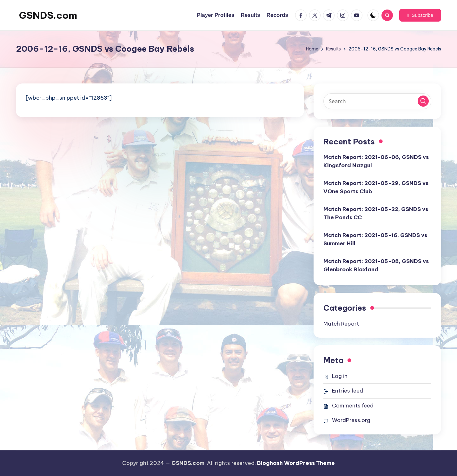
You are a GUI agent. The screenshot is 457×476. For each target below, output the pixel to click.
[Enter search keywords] (377, 101)
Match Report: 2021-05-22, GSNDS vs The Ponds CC (376, 213)
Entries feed (348, 391)
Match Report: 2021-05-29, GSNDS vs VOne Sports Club (376, 187)
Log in (340, 376)
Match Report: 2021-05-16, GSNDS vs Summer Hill (375, 239)
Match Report (341, 324)
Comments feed (353, 406)
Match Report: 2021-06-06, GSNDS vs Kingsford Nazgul (376, 161)
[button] (420, 15)
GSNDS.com (48, 15)
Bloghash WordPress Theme (296, 463)
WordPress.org (351, 420)
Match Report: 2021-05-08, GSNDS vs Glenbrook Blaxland (376, 265)
